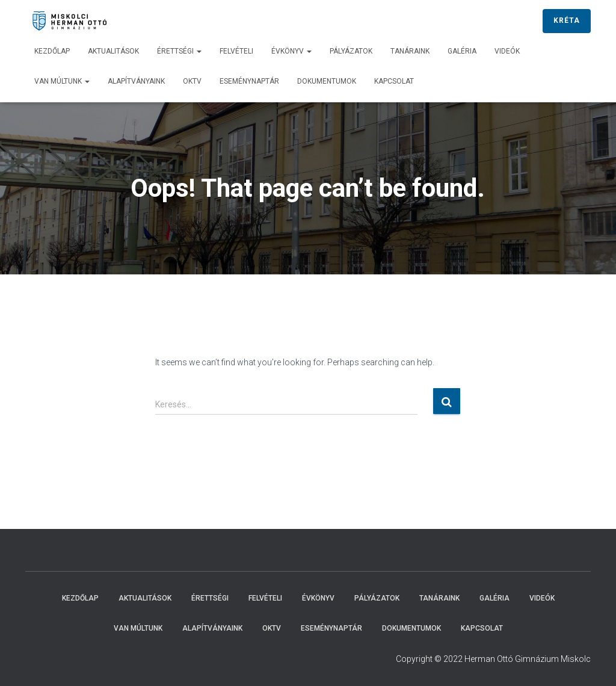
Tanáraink (410, 51)
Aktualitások (113, 51)
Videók (507, 51)
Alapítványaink (136, 81)
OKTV (192, 81)
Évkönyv (291, 51)
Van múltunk (62, 81)
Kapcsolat (394, 81)
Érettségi (179, 51)
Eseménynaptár (249, 81)
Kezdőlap (52, 51)
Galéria (462, 51)
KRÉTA (567, 20)
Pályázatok (351, 51)
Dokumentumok (327, 81)
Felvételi (236, 51)
